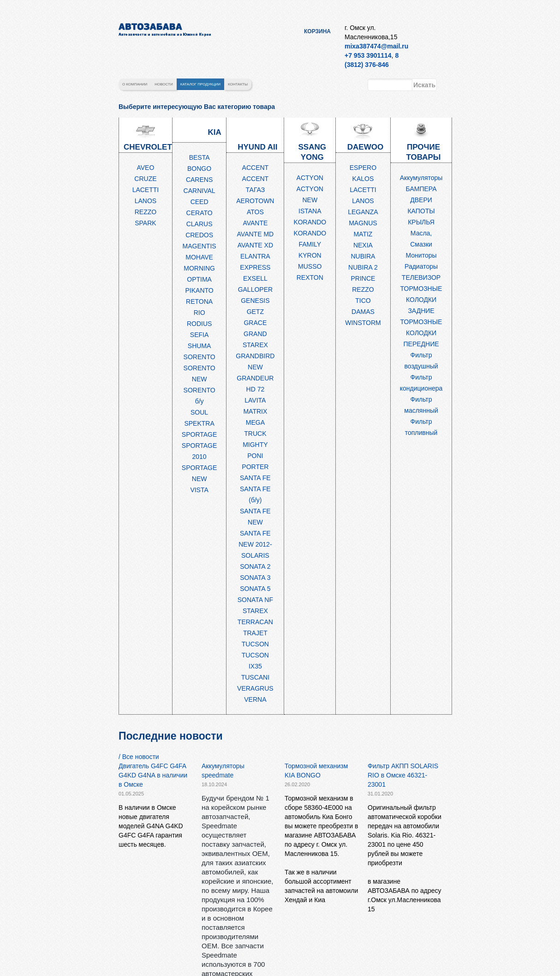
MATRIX (255, 411)
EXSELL (255, 278)
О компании (135, 84)
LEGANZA (363, 212)
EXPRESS (255, 267)
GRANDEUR (255, 378)
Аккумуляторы (421, 178)
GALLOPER (255, 289)
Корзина (317, 31)
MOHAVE (199, 257)
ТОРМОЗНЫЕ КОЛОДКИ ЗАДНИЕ (421, 300)
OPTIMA (199, 279)
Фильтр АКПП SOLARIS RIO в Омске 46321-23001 (403, 775)
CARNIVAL (200, 191)
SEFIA (199, 335)
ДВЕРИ (421, 200)
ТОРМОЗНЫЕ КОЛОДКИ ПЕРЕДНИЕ (421, 333)
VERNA (255, 699)
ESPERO (363, 168)
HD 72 (256, 389)
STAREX (255, 611)
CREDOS (199, 235)
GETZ (255, 312)
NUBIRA (363, 256)
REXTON (310, 277)
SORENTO (200, 357)
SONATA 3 (255, 578)
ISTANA (310, 211)
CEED (200, 202)
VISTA (199, 490)
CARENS (199, 180)
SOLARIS (255, 555)
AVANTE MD (256, 234)
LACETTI (146, 190)
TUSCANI (255, 677)
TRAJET (255, 633)
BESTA (200, 157)
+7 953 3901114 (368, 55)
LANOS (146, 201)
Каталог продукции (200, 84)
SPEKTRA (199, 423)
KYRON (310, 255)
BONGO (199, 169)
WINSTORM (363, 323)
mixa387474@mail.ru (376, 46)
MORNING (199, 268)
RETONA (199, 301)
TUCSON (255, 644)
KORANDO (310, 222)
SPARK (145, 223)
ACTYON (310, 178)
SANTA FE (255, 478)
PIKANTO (200, 290)
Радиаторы (421, 266)
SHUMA (200, 346)
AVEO (145, 168)
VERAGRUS (255, 688)
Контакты (238, 84)
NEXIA (363, 245)
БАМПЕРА (421, 189)
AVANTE (255, 223)
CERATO (200, 213)
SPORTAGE (200, 434)
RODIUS (199, 324)
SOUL (199, 412)
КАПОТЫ (421, 211)
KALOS (363, 179)
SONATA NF (255, 600)
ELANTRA (255, 256)
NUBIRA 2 (363, 267)
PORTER (255, 467)
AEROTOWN (255, 201)
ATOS (255, 212)
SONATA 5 (255, 589)
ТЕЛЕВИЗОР (421, 277)
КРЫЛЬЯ (421, 222)
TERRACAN (255, 622)
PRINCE (363, 278)
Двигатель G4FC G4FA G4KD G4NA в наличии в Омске (153, 775)
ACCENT (256, 168)
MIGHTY (255, 445)
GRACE (255, 323)
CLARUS (200, 224)
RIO (200, 313)
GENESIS (255, 301)
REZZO (146, 212)
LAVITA (255, 400)
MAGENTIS (200, 246)
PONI (255, 456)
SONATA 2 (255, 566)
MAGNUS (363, 223)
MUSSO (310, 266)
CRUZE (145, 179)
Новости (164, 84)
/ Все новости (139, 757)
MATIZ (363, 234)
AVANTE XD (255, 245)
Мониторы (421, 255)
